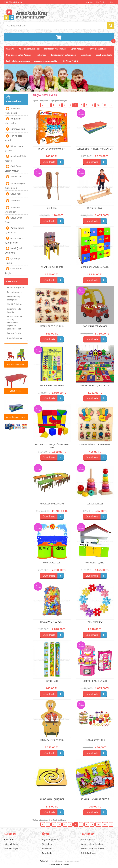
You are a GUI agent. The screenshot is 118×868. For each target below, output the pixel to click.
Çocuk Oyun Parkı (104, 55)
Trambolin (15, 201)
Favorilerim (47, 853)
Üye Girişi (100, 2)
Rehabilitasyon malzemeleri (63, 55)
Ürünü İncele (53, 162)
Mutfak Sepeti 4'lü (95, 740)
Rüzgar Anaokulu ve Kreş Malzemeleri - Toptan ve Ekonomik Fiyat (15, 323)
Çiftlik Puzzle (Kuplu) (52, 326)
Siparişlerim (48, 844)
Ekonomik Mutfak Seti (95, 681)
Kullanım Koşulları (15, 287)
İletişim (110, 2)
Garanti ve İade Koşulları (14, 310)
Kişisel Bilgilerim (50, 839)
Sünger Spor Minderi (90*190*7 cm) (95, 149)
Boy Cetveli (52, 681)
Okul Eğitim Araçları (13, 271)
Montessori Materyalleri (55, 49)
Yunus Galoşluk (52, 563)
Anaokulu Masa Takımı (52, 504)
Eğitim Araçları (77, 49)
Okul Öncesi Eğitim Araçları (19, 55)
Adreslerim (47, 849)
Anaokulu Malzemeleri (29, 49)
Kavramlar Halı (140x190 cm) (95, 385)
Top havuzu (41, 55)
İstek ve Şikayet (11, 849)
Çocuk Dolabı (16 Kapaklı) (95, 267)
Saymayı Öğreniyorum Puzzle (95, 445)
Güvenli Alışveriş (15, 292)
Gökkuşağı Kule (95, 504)
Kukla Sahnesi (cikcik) (52, 740)
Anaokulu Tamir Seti (52, 267)
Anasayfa (10, 49)
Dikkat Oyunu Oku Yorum (52, 149)
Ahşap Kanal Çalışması (52, 799)
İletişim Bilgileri (11, 844)
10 (98, 105)
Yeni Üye (89, 2)
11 (105, 105)
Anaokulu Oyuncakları (12, 210)
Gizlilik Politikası (15, 304)
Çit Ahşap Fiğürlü (71, 61)
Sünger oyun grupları (14, 148)
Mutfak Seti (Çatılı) (95, 563)
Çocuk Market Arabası (95, 326)
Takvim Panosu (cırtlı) (52, 385)
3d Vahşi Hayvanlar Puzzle (95, 799)
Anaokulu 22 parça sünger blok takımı (52, 446)
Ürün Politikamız (15, 338)
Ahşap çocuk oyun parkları (46, 61)
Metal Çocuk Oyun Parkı (14, 250)
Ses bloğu (52, 208)
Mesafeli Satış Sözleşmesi (13, 298)
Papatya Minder (95, 622)
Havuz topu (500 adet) (52, 622)
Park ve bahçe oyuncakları (18, 61)
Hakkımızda (9, 839)
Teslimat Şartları (14, 333)
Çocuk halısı (86, 55)
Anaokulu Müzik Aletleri (15, 158)
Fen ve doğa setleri (97, 49)
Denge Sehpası (95, 208)
